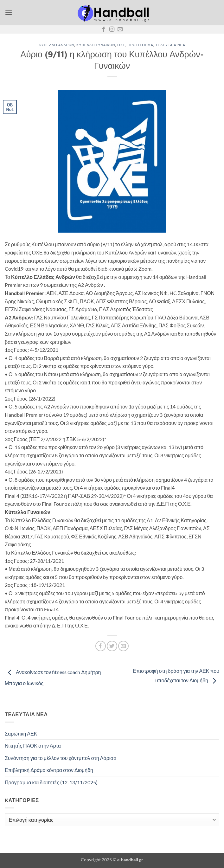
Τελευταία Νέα (170, 45)
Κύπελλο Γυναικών (96, 45)
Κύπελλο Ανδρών (56, 45)
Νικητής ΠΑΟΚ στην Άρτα (33, 746)
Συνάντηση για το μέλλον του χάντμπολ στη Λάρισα (61, 758)
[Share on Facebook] (101, 646)
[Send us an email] (120, 29)
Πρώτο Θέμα (141, 45)
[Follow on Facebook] (104, 29)
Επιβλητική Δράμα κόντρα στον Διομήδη (49, 770)
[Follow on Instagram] (112, 29)
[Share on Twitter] (112, 646)
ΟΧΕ (121, 45)
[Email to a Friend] (123, 646)
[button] (9, 13)
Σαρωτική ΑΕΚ (21, 733)
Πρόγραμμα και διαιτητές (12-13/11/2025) (51, 782)
